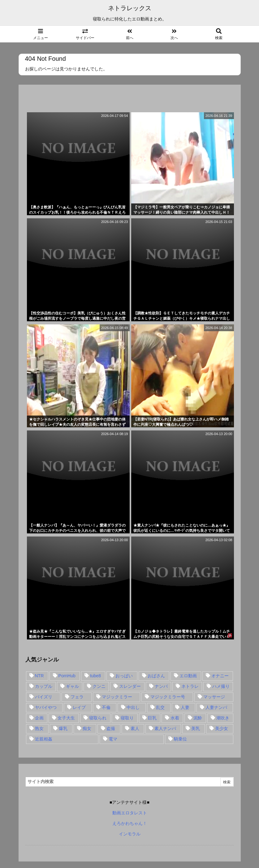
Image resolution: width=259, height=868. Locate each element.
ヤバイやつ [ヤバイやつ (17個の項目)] (46, 707)
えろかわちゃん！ (130, 823)
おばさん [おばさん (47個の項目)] (156, 676)
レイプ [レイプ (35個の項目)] (79, 707)
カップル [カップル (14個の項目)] (44, 686)
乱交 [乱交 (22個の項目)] (160, 707)
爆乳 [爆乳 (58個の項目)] (63, 728)
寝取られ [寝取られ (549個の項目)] (98, 718)
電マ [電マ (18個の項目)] (113, 739)
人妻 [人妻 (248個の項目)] (185, 707)
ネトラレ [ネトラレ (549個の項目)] (190, 686)
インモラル (130, 834)
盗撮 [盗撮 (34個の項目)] (111, 728)
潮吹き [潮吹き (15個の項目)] (223, 718)
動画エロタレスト (130, 813)
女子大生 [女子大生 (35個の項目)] (66, 718)
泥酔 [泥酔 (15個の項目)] (198, 718)
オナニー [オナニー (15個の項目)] (220, 676)
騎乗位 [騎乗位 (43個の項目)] (180, 739)
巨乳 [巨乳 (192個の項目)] (152, 718)
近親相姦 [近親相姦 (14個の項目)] (44, 739)
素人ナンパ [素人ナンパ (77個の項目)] (165, 728)
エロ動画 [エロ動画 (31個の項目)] (188, 676)
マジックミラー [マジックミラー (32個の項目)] (117, 697)
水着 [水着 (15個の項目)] (175, 718)
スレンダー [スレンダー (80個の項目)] (130, 686)
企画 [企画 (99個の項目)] (39, 718)
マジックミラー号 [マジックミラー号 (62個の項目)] (168, 697)
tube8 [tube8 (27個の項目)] (95, 676)
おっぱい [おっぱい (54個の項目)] (124, 676)
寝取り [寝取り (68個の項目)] (127, 718)
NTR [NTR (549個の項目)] (39, 676)
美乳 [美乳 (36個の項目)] (196, 728)
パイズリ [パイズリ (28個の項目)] (44, 697)
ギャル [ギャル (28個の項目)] (72, 686)
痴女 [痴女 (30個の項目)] (87, 728)
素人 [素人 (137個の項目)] (135, 728)
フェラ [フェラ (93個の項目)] (77, 697)
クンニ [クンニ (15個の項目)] (99, 686)
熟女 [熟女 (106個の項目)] (39, 728)
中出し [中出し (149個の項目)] (133, 707)
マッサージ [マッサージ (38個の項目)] (214, 697)
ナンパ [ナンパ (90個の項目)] (161, 686)
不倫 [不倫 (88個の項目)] (106, 707)
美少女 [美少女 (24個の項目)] (222, 728)
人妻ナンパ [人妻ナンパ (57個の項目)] (216, 707)
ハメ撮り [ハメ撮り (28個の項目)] (221, 686)
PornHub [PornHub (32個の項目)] (67, 676)
